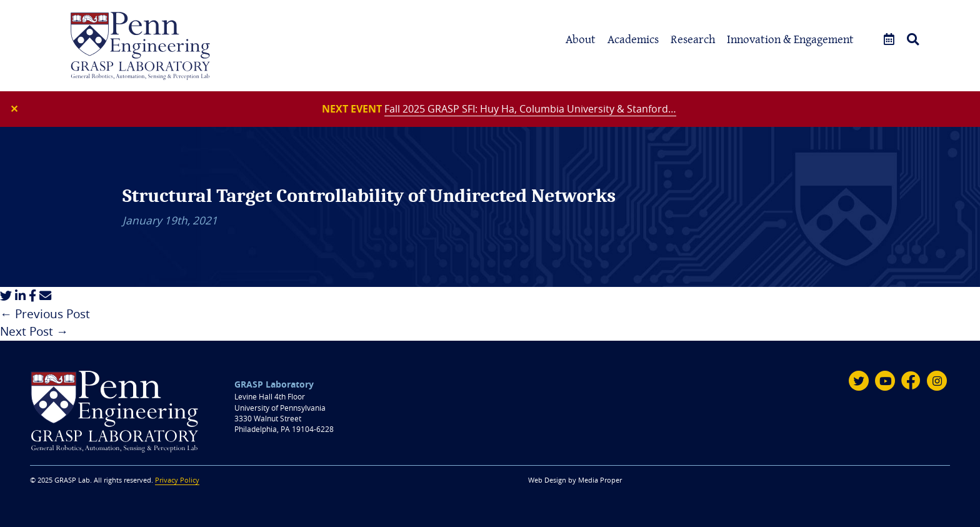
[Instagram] (937, 381)
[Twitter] (859, 381)
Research (693, 39)
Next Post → (34, 331)
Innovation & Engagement (790, 39)
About (581, 39)
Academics (633, 39)
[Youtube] (885, 381)
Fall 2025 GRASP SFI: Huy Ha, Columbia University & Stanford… (530, 109)
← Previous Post (45, 314)
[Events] (889, 40)
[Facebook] (911, 381)
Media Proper (600, 480)
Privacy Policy (177, 480)
